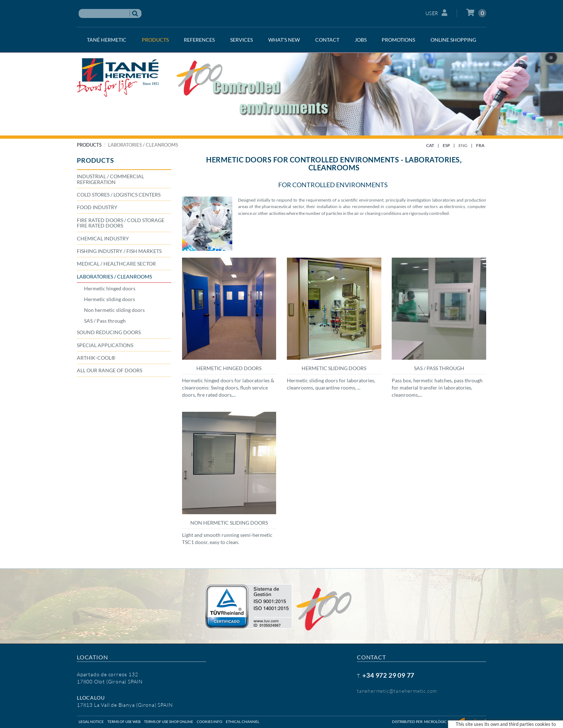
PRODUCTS (89, 145)
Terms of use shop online (169, 722)
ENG (463, 145)
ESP (446, 145)
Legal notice (91, 722)
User (437, 13)
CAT (430, 145)
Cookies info (210, 722)
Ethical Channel (243, 722)
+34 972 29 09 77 (388, 675)
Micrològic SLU (439, 722)
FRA (480, 145)
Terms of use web (124, 722)
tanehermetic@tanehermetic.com (397, 691)
